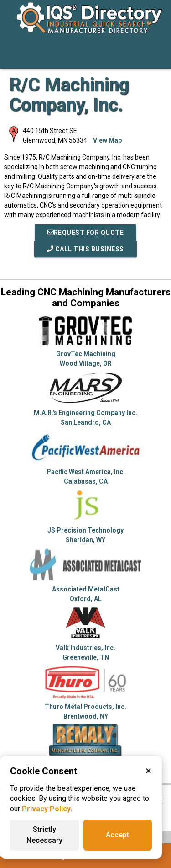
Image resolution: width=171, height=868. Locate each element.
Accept (117, 835)
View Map (107, 140)
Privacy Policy (46, 809)
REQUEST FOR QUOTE (86, 233)
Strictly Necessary (44, 835)
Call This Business (85, 249)
